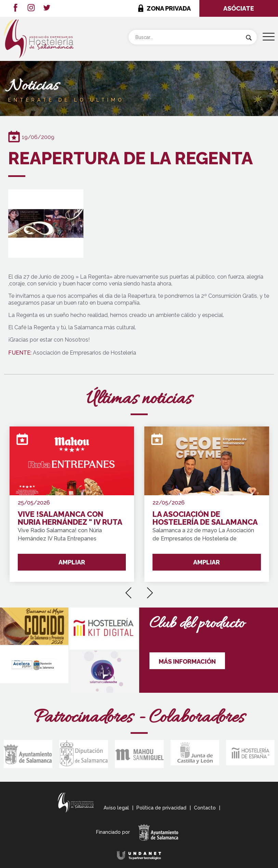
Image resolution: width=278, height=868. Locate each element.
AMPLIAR (72, 562)
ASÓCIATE (239, 8)
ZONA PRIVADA (169, 8)
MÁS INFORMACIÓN (187, 661)
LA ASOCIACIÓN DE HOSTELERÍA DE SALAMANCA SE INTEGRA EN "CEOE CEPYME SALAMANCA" (205, 518)
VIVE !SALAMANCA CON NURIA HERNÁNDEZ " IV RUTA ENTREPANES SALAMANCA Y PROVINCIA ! (70, 518)
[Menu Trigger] (269, 37)
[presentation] (128, 590)
